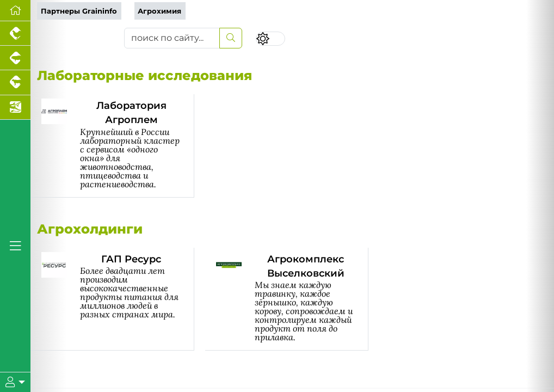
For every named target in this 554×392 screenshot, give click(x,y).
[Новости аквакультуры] (15, 108)
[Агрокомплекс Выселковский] (293, 299)
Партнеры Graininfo (79, 11)
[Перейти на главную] (15, 11)
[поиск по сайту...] (172, 38)
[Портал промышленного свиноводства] (15, 58)
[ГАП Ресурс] (118, 299)
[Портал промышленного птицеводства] (15, 33)
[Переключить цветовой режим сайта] (270, 39)
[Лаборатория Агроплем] (118, 146)
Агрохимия (159, 11)
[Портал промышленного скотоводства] (15, 82)
